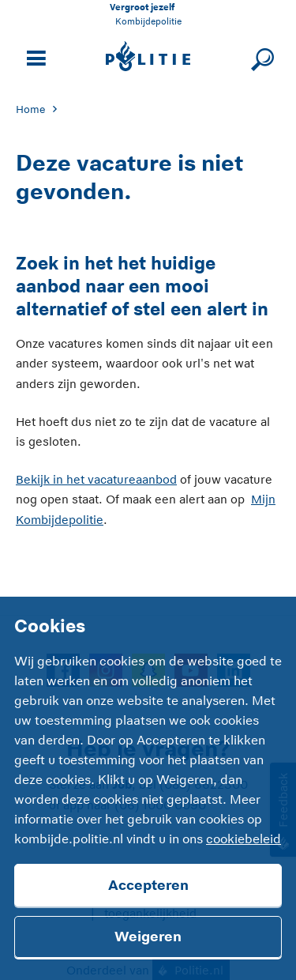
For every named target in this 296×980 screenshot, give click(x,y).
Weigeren (148, 937)
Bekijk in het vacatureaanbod (96, 479)
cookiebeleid (244, 839)
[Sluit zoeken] (260, 57)
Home (30, 109)
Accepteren (148, 885)
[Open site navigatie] (34, 57)
